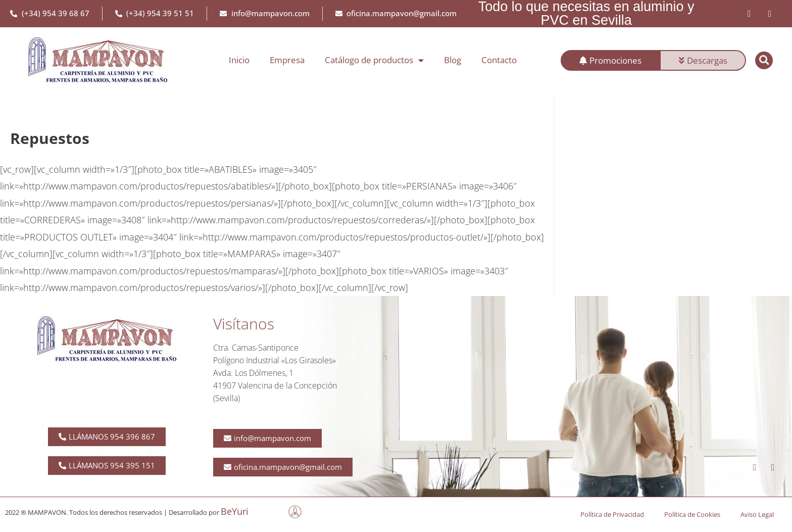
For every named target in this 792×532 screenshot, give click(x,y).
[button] (764, 60)
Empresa (287, 60)
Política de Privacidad (612, 514)
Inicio (239, 60)
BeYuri (235, 511)
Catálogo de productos (374, 60)
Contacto (499, 60)
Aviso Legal (757, 514)
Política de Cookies (692, 514)
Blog (453, 60)
